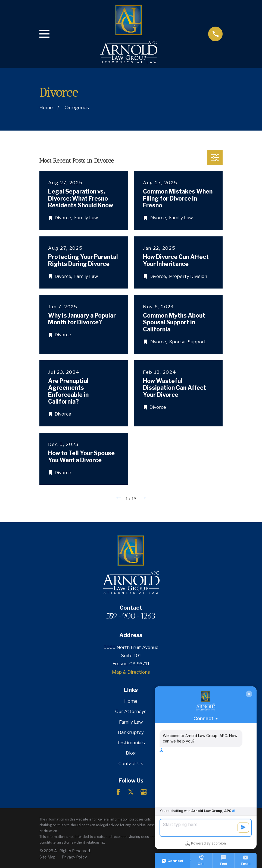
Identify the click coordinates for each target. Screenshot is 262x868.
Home (131, 701)
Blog (131, 753)
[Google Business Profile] (144, 792)
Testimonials (131, 743)
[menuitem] (47, 857)
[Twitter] (131, 792)
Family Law (131, 722)
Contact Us (131, 764)
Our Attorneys (131, 711)
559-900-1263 (131, 616)
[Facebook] (118, 792)
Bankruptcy (131, 732)
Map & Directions (131, 672)
